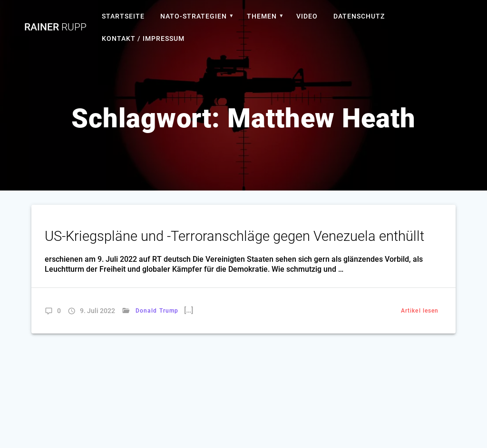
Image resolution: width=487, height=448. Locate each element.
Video (307, 16)
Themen (262, 16)
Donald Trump (157, 311)
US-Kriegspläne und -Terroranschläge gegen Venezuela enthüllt (234, 236)
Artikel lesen (420, 311)
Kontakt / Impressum (143, 38)
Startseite (123, 16)
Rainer (55, 27)
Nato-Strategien (194, 16)
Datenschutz (359, 16)
